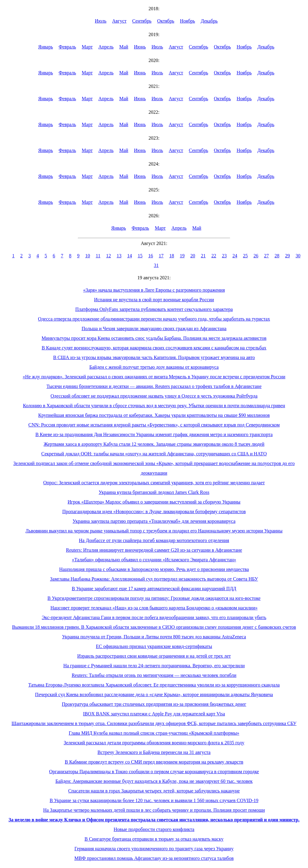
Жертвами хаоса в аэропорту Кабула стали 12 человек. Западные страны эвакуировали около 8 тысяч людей (154, 444)
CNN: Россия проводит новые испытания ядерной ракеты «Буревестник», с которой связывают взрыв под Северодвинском (154, 425)
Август (119, 21)
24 (235, 256)
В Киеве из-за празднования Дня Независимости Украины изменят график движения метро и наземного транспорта (154, 434)
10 (88, 256)
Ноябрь (187, 21)
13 (119, 256)
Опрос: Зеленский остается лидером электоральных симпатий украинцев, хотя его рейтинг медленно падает (154, 483)
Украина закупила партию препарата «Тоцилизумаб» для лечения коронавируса (154, 521)
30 (298, 256)
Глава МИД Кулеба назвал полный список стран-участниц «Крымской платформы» (154, 733)
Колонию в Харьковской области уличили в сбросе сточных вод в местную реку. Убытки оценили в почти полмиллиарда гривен (154, 406)
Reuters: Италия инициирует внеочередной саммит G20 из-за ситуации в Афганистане (154, 550)
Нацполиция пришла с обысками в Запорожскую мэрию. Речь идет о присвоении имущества (154, 569)
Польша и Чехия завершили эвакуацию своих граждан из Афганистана (154, 329)
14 (130, 256)
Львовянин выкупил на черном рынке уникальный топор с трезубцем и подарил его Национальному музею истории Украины (154, 531)
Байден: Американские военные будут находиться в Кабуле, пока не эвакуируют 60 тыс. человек (154, 781)
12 (109, 256)
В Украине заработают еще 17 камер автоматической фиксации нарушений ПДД (154, 589)
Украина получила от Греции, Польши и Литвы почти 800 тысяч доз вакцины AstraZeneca (154, 637)
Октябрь (166, 21)
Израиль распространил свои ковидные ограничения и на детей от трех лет (154, 656)
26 (256, 256)
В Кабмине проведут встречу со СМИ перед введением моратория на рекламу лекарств (154, 762)
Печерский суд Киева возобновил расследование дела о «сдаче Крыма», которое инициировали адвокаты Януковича (154, 694)
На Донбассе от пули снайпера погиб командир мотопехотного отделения (154, 540)
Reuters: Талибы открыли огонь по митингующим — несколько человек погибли (154, 675)
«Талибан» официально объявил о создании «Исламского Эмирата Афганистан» (154, 560)
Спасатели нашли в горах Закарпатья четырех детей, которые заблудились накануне (154, 791)
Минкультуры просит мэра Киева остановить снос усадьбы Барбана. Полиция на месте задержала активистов (154, 338)
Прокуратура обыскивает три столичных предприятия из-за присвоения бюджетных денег (154, 704)
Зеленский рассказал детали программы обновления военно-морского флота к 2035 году (154, 743)
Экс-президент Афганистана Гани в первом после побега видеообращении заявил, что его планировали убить (154, 617)
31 (156, 265)
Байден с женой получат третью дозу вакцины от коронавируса (154, 367)
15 (140, 256)
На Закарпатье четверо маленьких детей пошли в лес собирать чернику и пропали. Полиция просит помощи (154, 810)
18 (172, 256)
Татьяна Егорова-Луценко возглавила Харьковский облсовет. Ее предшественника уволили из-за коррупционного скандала (154, 685)
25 (245, 256)
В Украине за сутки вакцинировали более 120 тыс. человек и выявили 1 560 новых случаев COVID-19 (154, 800)
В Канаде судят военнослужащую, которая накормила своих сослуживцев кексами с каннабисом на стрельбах (154, 348)
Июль (100, 21)
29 (288, 256)
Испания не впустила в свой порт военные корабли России (154, 300)
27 (266, 256)
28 (277, 256)
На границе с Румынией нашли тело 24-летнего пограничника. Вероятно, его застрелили (154, 666)
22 (214, 256)
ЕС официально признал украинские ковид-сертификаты (154, 646)
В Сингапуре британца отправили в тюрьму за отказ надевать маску (154, 839)
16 (151, 256)
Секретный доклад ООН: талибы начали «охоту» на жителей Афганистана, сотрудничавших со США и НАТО (154, 454)
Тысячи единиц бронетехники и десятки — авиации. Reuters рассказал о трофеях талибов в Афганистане (154, 386)
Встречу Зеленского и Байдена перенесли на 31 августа (154, 752)
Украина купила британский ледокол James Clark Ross (154, 492)
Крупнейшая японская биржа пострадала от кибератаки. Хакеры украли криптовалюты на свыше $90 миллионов (154, 415)
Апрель (106, 47)
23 (224, 256)
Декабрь (209, 21)
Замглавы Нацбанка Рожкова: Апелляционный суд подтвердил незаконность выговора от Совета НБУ (154, 579)
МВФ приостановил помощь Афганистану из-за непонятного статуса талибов (154, 858)
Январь (46, 47)
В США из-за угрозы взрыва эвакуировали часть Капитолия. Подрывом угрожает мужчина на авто (154, 357)
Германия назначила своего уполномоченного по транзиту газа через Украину (154, 849)
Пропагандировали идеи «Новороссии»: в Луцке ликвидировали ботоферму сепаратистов (154, 511)
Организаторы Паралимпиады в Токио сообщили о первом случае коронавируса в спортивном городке (154, 772)
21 (203, 256)
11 (98, 256)
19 (182, 256)
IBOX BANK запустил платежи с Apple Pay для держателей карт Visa (154, 714)
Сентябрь (142, 21)
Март (87, 47)
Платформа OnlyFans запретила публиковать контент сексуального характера (154, 309)
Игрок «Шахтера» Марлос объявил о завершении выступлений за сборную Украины (154, 502)
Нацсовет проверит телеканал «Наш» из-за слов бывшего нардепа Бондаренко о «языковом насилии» (154, 608)
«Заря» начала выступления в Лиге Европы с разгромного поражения (154, 290)
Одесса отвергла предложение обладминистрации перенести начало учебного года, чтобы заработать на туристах (154, 319)
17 (161, 256)
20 (193, 256)
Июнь (140, 47)
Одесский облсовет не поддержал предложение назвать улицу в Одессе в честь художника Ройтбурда (154, 396)
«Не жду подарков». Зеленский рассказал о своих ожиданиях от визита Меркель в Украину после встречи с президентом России (154, 377)
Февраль (67, 47)
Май (124, 47)
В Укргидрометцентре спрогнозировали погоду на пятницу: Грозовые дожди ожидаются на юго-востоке (154, 598)
